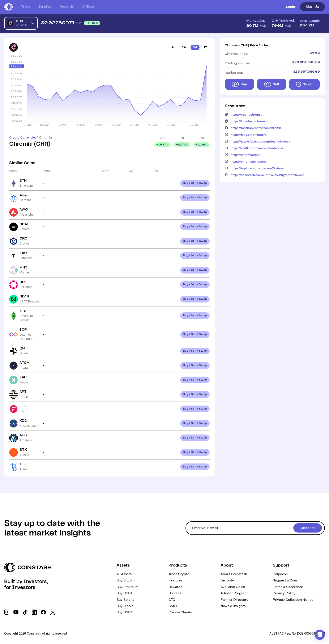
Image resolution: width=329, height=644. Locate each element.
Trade (26, 7)
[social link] (7, 612)
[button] (320, 635)
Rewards (67, 7)
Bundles (45, 7)
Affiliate (88, 7)
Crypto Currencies (23, 138)
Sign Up (312, 7)
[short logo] (8, 7)
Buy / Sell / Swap (195, 183)
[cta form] (255, 528)
